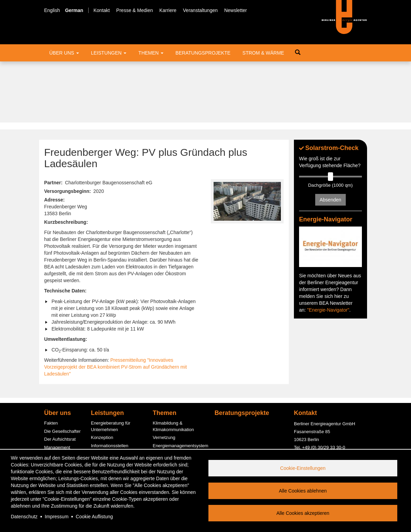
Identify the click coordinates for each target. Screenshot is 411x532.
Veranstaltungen (200, 10)
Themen (151, 53)
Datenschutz (24, 517)
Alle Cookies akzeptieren (303, 513)
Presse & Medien (135, 10)
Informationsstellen (110, 384)
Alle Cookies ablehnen (303, 491)
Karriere (168, 10)
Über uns (64, 53)
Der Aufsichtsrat (60, 378)
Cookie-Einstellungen (303, 468)
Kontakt (101, 10)
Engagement (57, 410)
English (52, 10)
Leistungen (109, 53)
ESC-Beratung (105, 400)
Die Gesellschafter (62, 370)
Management (57, 386)
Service (52, 435)
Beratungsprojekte (203, 53)
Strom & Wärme (263, 53)
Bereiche (53, 402)
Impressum (56, 517)
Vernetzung (164, 376)
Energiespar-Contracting (177, 444)
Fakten (51, 362)
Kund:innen (56, 418)
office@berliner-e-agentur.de (322, 401)
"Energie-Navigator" (328, 248)
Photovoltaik (165, 436)
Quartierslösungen (171, 428)
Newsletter (236, 10)
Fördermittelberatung (112, 392)
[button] (247, 140)
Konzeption (102, 376)
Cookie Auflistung (94, 517)
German (74, 10)
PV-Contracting (106, 437)
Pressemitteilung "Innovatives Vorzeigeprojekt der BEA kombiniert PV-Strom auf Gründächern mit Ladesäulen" (116, 306)
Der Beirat (54, 394)
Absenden (330, 139)
